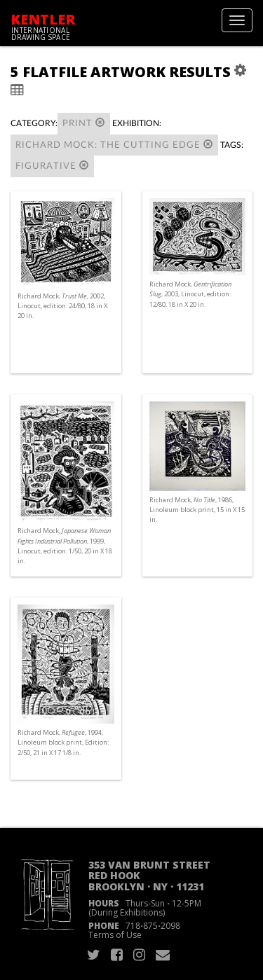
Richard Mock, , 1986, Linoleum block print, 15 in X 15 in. (197, 510)
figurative (52, 166)
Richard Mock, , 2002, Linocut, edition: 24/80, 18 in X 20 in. (62, 306)
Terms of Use (115, 935)
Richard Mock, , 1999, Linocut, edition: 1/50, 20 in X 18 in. (65, 546)
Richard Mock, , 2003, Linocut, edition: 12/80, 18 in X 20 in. (190, 294)
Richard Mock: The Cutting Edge (114, 145)
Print (84, 123)
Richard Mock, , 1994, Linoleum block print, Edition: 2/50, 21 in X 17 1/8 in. (63, 742)
